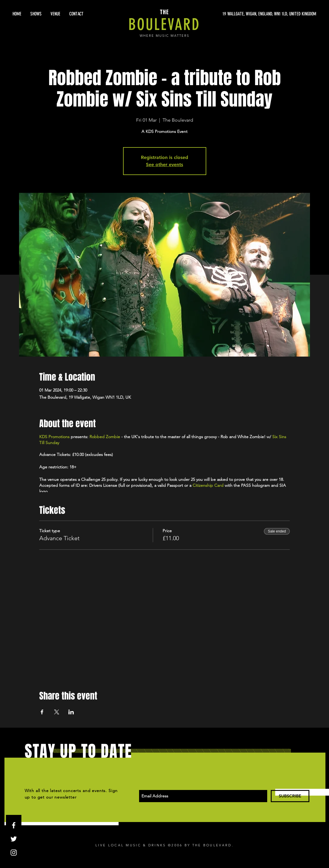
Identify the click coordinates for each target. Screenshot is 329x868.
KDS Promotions (54, 437)
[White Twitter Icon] (14, 839)
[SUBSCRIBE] (290, 796)
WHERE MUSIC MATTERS (164, 36)
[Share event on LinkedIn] (71, 712)
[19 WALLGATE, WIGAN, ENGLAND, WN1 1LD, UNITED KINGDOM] (260, 14)
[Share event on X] (57, 712)
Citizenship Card (208, 485)
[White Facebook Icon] (14, 825)
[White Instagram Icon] (14, 853)
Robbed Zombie (105, 437)
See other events (164, 164)
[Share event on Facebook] (42, 712)
